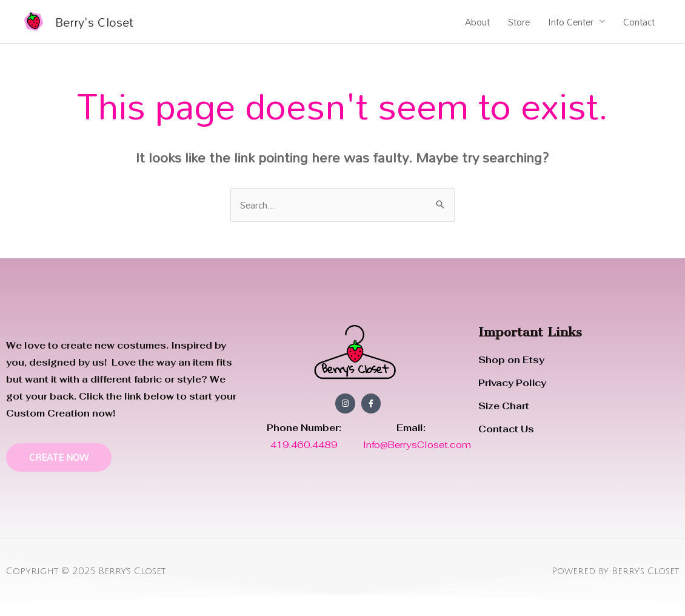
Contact (639, 22)
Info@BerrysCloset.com (417, 445)
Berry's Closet (94, 22)
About (477, 22)
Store (519, 22)
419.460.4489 (305, 445)
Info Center (571, 22)
